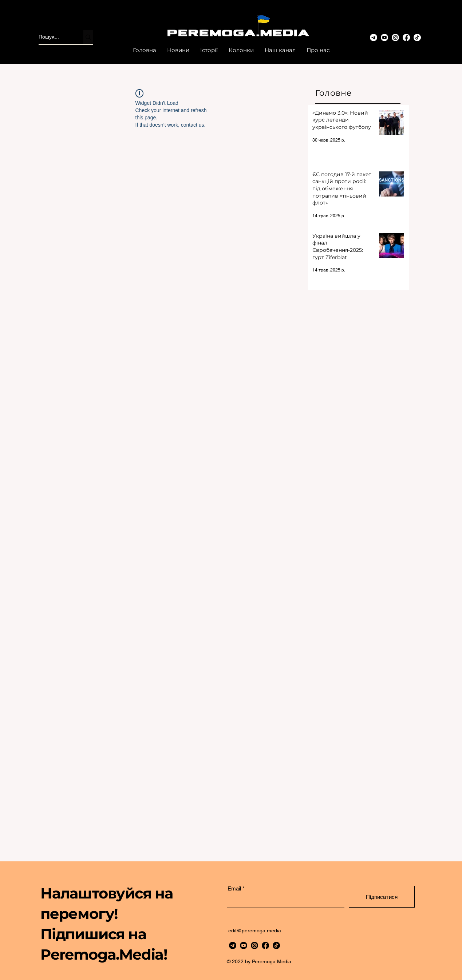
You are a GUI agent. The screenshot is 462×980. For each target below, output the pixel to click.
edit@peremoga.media (255, 931)
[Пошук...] (53, 37)
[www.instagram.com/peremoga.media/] (395, 37)
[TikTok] (417, 37)
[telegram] (233, 945)
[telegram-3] (374, 37)
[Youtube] (384, 37)
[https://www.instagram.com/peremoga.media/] (254, 945)
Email (234, 888)
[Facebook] (406, 37)
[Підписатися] (382, 897)
